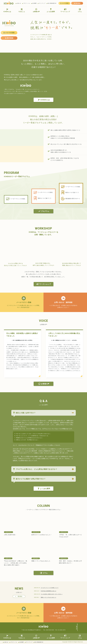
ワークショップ (65, 10)
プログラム (44, 211)
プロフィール (27, 3)
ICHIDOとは (7, 10)
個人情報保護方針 (52, 3)
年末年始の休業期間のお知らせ (48, 591)
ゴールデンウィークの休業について (50, 588)
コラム (80, 10)
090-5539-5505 (50, 630)
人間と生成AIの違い (10, 535)
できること (22, 10)
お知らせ (19, 3)
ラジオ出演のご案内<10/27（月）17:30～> (52, 594)
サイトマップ (42, 3)
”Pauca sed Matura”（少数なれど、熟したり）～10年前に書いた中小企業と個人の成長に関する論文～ (16, 563)
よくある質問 (51, 10)
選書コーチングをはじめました (41, 561)
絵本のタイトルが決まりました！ (42, 535)
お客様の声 (36, 10)
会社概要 (34, 3)
